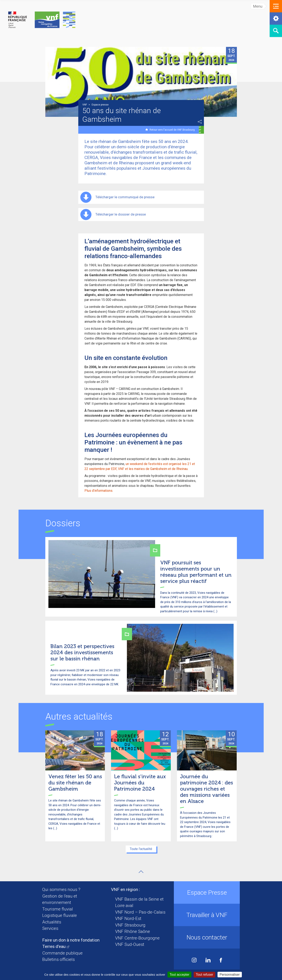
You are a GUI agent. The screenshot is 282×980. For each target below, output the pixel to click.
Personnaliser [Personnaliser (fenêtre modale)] (230, 975)
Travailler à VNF (207, 915)
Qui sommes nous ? (61, 890)
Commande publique (62, 953)
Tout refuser (204, 975)
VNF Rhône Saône (133, 931)
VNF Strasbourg (130, 925)
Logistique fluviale (60, 915)
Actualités (52, 922)
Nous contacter (207, 937)
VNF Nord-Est (128, 919)
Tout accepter (179, 975)
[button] (276, 6)
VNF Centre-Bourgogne (137, 938)
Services (50, 928)
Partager (200, 122)
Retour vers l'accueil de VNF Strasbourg (172, 130)
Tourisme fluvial (58, 909)
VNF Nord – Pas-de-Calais (140, 912)
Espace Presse (207, 892)
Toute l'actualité (141, 849)
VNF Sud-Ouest (130, 944)
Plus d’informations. (99, 491)
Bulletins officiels (59, 959)
